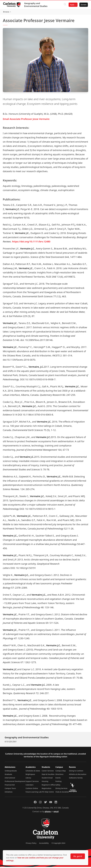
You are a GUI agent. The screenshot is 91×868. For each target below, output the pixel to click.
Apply (72, 5)
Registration (47, 789)
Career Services (48, 772)
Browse (83, 12)
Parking (59, 782)
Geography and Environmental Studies (36, 5)
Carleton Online (32, 789)
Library (28, 779)
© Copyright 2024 (58, 844)
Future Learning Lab (33, 793)
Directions (59, 775)
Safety (58, 786)
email (56, 813)
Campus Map (61, 772)
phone (48, 813)
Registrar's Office (48, 786)
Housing (45, 782)
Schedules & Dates (33, 772)
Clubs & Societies (62, 793)
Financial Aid (10, 786)
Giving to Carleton (76, 772)
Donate (83, 5)
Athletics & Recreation (78, 775)
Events (58, 779)
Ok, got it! (78, 856)
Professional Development (15, 782)
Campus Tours (10, 789)
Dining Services (61, 789)
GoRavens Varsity (76, 779)
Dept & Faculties (48, 775)
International (10, 779)
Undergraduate (11, 772)
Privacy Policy (31, 844)
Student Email (47, 779)
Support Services (32, 782)
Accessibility (44, 844)
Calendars (29, 786)
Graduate (8, 775)
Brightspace (30, 775)
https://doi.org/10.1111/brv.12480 (31, 243)
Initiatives (9, 793)
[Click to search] (64, 5)
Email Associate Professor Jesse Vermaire (26, 120)
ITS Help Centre (48, 793)
